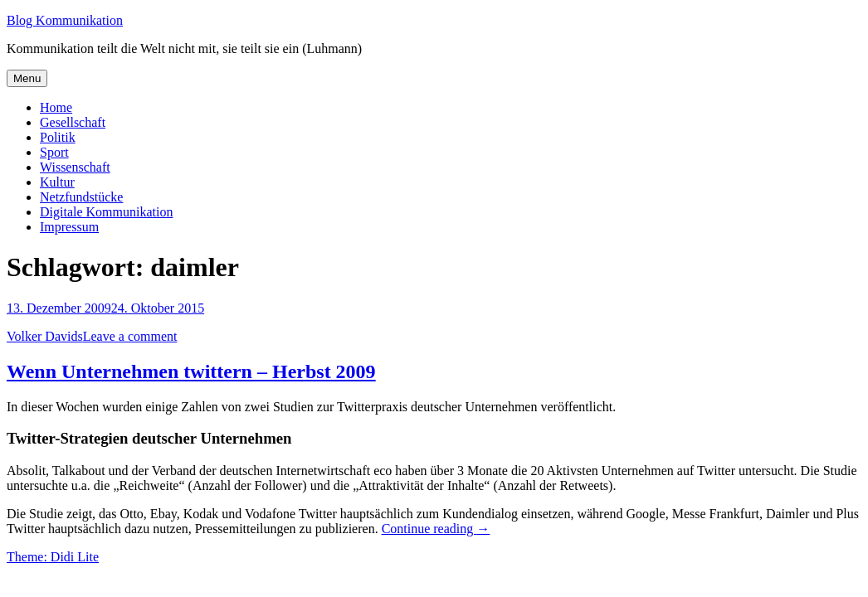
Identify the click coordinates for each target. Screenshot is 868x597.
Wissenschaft (75, 167)
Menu (27, 78)
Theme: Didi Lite (53, 557)
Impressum (69, 227)
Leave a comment (130, 336)
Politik (58, 137)
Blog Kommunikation (65, 20)
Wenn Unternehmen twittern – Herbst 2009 (191, 371)
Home (56, 107)
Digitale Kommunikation (106, 212)
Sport (54, 152)
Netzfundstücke (81, 197)
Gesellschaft (73, 122)
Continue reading (436, 529)
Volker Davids (45, 336)
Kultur (57, 182)
